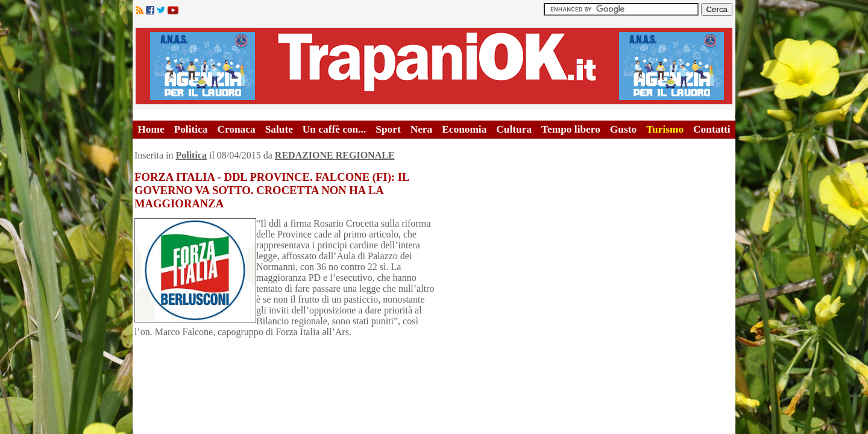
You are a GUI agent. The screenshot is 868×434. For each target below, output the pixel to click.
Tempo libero (571, 129)
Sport (388, 129)
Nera (422, 129)
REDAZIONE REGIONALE (335, 155)
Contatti (712, 129)
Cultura (514, 129)
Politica (191, 129)
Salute (279, 129)
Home (151, 129)
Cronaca (236, 129)
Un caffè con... (334, 129)
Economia (464, 129)
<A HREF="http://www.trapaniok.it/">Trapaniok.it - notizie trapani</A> (434, 66)
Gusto (623, 129)
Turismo (665, 129)
